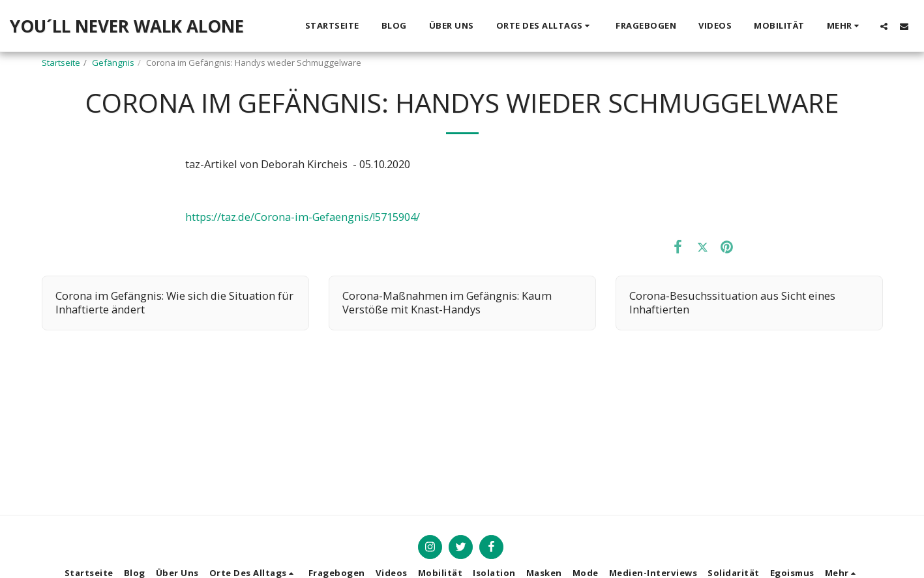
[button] (545, 26)
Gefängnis (113, 63)
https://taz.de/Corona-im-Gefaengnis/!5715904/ (303, 217)
